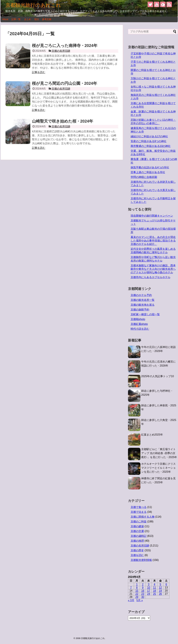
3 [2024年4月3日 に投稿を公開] (149, 584)
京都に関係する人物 (143, 517)
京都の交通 (137, 531)
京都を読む (137, 555)
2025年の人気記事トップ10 (158, 376)
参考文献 (47, 19)
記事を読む (39, 72)
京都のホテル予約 (141, 295)
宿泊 (37, 19)
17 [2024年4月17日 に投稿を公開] (149, 591)
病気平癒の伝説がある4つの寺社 (150, 167)
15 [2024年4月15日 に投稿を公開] (137, 591)
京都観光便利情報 (141, 560)
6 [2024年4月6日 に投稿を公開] (166, 584)
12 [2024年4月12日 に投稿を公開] (160, 588)
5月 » (140, 600)
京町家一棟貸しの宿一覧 (145, 314)
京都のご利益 (139, 522)
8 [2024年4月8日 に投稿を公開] (137, 588)
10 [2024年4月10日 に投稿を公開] (149, 588)
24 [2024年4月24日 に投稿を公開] (149, 594)
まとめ (27, 19)
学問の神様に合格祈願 (144, 177)
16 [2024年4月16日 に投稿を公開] (143, 591)
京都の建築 (137, 526)
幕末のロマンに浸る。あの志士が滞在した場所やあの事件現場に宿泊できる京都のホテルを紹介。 (153, 241)
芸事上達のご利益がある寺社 (148, 172)
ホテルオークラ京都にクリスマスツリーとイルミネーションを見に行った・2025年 (158, 468)
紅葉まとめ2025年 (152, 435)
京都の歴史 (137, 550)
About (5, 19)
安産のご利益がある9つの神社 (149, 141)
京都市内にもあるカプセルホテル (151, 277)
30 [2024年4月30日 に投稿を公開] (143, 597)
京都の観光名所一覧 (143, 300)
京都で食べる (139, 507)
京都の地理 (137, 541)
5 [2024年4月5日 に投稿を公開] (160, 584)
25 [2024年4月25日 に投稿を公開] (154, 594)
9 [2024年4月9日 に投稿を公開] (143, 588)
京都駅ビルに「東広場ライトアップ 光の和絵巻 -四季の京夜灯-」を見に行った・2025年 (159, 453)
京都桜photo (138, 319)
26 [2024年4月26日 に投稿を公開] (160, 594)
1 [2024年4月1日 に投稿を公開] (137, 584)
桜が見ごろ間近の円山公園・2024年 (64, 83)
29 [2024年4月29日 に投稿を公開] (137, 597)
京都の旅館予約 (140, 310)
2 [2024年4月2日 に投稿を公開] (143, 584)
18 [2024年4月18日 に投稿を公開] (154, 591)
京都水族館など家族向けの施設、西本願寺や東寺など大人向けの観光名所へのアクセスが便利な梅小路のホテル (153, 269)
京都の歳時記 (139, 536)
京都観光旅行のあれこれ (33, 5)
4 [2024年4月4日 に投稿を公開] (155, 584)
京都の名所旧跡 (61, 51)
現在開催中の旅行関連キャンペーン (152, 216)
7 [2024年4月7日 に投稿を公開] (131, 588)
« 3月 (131, 600)
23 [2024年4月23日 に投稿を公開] (143, 594)
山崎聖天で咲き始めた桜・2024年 (63, 121)
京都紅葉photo (139, 324)
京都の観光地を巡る (143, 305)
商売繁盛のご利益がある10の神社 (151, 146)
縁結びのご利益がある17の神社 (149, 136)
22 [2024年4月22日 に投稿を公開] (137, 594)
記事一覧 (16, 19)
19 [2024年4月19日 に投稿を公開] (160, 591)
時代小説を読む (140, 329)
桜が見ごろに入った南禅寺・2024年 (65, 46)
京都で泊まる (139, 512)
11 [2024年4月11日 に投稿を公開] (154, 588)
